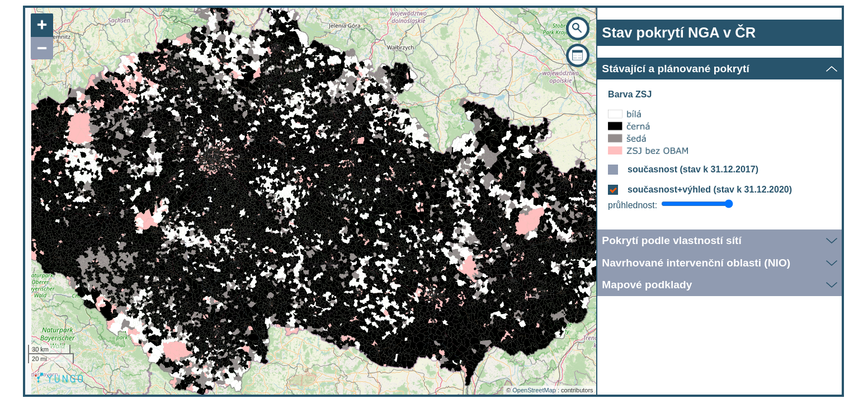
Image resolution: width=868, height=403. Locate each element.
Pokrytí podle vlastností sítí (672, 240)
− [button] (42, 48)
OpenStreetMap (534, 390)
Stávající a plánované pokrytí (675, 69)
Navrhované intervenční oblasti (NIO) (696, 263)
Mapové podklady (647, 285)
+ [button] (42, 25)
